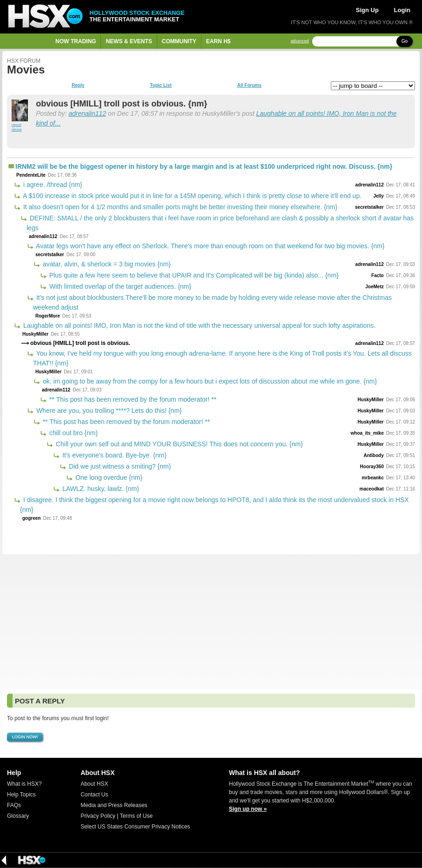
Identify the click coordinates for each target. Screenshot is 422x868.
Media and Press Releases (114, 805)
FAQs (14, 805)
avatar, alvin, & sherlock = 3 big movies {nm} (106, 264)
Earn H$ (218, 41)
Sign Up (367, 10)
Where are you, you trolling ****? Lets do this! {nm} (108, 411)
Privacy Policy (98, 816)
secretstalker (369, 207)
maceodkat (371, 489)
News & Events (129, 41)
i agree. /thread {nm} (52, 185)
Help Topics (21, 795)
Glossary (18, 816)
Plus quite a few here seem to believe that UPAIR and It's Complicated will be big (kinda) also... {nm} (193, 275)
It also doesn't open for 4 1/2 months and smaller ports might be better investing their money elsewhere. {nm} (179, 207)
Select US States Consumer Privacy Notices (135, 827)
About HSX (94, 784)
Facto (378, 275)
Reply (78, 86)
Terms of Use (136, 816)
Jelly (378, 196)
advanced (300, 41)
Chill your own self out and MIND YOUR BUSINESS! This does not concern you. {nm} (178, 444)
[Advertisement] (211, 622)
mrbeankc (372, 478)
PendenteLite (31, 175)
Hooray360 (372, 467)
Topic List (161, 86)
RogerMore (48, 316)
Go (405, 41)
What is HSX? (24, 784)
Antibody (373, 455)
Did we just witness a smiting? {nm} (119, 466)
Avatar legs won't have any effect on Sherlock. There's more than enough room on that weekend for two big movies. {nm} (209, 246)
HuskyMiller (35, 334)
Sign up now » (248, 809)
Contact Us (94, 795)
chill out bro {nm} (73, 433)
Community (179, 41)
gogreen (31, 518)
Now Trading (76, 41)
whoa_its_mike (367, 433)
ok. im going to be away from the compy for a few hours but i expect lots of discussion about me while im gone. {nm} (209, 381)
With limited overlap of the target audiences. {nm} (119, 286)
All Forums (249, 86)
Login (402, 10)
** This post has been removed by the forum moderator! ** (132, 399)
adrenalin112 (87, 113)
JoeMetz (374, 287)
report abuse (17, 127)
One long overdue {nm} (108, 477)
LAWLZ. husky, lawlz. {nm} (100, 489)
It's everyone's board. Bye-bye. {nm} (114, 455)
